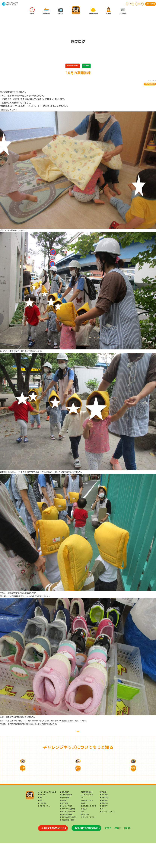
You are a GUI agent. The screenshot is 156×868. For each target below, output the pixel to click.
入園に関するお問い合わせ (53, 853)
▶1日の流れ (42, 828)
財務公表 (84, 833)
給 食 (14, 5)
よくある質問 (123, 11)
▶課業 (40, 822)
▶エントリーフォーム (108, 836)
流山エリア (15, 3)
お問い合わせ (151, 4)
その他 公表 (85, 839)
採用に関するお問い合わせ (86, 853)
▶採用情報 (104, 825)
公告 (82, 836)
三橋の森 (8, 5)
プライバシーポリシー (88, 842)
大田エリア (9, 3)
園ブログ (61, 11)
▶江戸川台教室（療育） (68, 842)
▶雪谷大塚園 (65, 822)
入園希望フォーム (87, 825)
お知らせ (139, 4)
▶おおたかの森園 (66, 831)
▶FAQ (102, 833)
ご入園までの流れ (87, 819)
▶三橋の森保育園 (66, 819)
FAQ (82, 822)
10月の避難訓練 (150, 84)
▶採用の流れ (105, 822)
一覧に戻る (78, 734)
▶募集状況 (104, 828)
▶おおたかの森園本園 (68, 833)
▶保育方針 (42, 819)
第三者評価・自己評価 (88, 831)
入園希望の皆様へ (93, 11)
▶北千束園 (64, 828)
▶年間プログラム (44, 831)
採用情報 (109, 11)
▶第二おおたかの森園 (68, 836)
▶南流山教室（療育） (68, 845)
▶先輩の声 (104, 831)
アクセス (130, 4)
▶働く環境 (104, 819)
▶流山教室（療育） (67, 839)
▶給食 (40, 825)
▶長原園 (63, 825)
